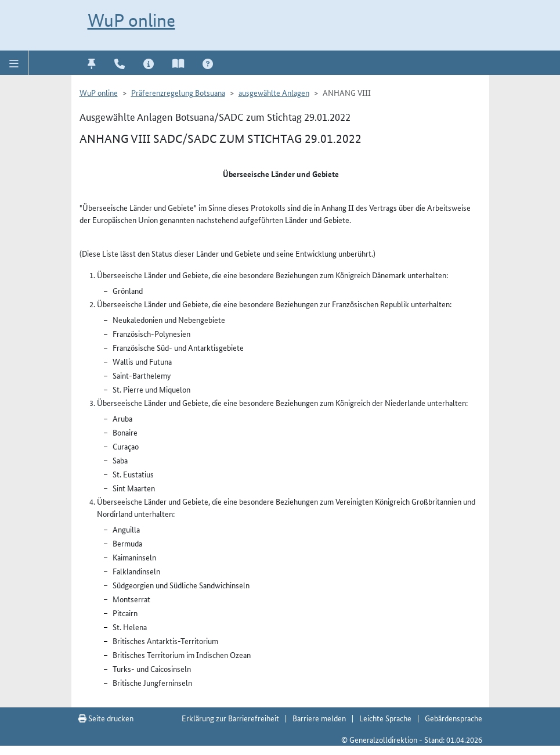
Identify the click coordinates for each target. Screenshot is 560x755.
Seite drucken (106, 718)
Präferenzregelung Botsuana (178, 92)
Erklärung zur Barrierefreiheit (230, 718)
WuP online (131, 20)
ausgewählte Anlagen (274, 92)
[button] (14, 63)
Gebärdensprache (454, 718)
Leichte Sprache (385, 718)
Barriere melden (319, 718)
